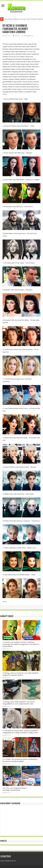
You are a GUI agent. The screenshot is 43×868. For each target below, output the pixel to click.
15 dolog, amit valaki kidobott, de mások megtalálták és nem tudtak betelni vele (19, 703)
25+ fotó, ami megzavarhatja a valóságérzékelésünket (15, 789)
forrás (5, 602)
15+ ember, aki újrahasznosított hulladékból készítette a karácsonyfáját (20, 760)
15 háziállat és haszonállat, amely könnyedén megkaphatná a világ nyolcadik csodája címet (20, 732)
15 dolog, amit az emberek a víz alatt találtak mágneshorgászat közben (20, 674)
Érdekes (17, 36)
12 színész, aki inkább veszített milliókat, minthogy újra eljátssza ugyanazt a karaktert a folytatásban (21, 644)
